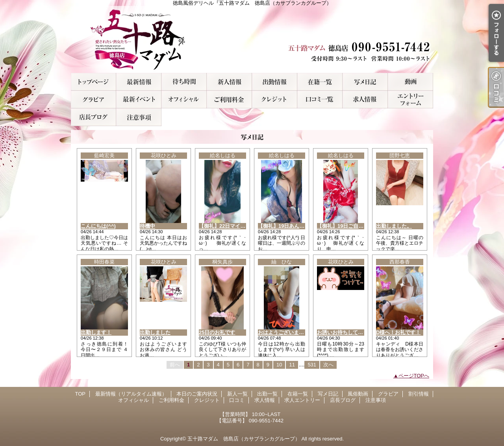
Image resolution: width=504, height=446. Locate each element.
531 (312, 365)
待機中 (147, 226)
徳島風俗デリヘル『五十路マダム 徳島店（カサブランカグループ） (252, 39)
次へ (328, 365)
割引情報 (139, 99)
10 (279, 365)
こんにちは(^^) (98, 226)
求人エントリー (410, 99)
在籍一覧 (320, 82)
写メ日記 (365, 82)
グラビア (94, 99)
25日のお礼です (217, 332)
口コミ (320, 99)
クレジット (275, 99)
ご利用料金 (229, 99)
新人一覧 (229, 82)
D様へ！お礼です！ (398, 332)
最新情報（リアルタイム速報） (139, 82)
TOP (94, 82)
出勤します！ (96, 332)
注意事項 (139, 117)
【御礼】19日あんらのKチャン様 (296, 226)
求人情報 (365, 99)
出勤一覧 (275, 82)
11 (292, 365)
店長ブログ (94, 117)
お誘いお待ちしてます (343, 332)
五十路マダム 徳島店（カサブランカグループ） (244, 439)
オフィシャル (184, 99)
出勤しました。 (394, 226)
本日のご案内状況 (184, 82)
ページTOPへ (414, 376)
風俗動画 (410, 82)
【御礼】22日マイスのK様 (229, 226)
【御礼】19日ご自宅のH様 (347, 226)
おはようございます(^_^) (287, 332)
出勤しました (155, 332)
